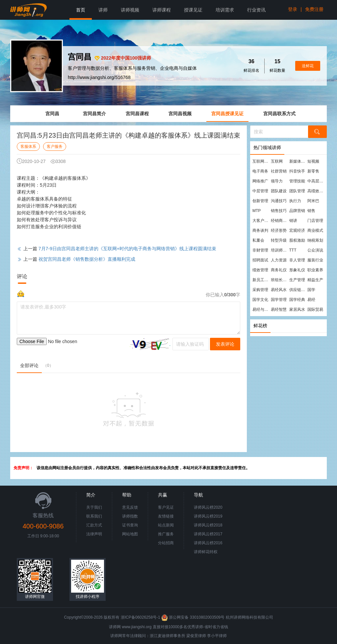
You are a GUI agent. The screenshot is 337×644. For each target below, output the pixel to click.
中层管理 (260, 191)
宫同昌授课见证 (227, 114)
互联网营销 (261, 161)
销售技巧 (279, 211)
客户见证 (166, 507)
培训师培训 (280, 250)
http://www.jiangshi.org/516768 (99, 77)
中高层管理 (316, 181)
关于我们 (94, 507)
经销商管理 (280, 221)
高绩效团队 (316, 191)
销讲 (293, 221)
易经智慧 (279, 309)
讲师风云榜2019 (208, 516)
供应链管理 (298, 290)
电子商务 (260, 171)
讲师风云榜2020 (208, 507)
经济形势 (279, 230)
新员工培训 (261, 280)
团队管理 (297, 191)
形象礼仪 (297, 270)
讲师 (103, 10)
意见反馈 (130, 507)
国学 (311, 290)
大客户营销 (261, 221)
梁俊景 (192, 636)
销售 (311, 211)
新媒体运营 (298, 161)
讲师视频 (130, 10)
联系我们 (94, 516)
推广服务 (166, 534)
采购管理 (260, 290)
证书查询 (130, 525)
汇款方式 (94, 525)
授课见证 (193, 10)
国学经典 (297, 300)
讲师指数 (130, 516)
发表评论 (225, 344)
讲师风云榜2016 (208, 543)
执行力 (295, 201)
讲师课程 (162, 10)
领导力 (277, 181)
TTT (293, 250)
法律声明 (94, 534)
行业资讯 (256, 10)
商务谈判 (260, 230)
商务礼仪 (279, 270)
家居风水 (297, 309)
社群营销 (279, 171)
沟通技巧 (279, 201)
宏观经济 (297, 230)
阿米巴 (313, 201)
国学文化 (260, 300)
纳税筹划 (315, 240)
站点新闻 (166, 525)
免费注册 (314, 9)
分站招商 (166, 543)
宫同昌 (52, 114)
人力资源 (279, 260)
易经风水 (279, 290)
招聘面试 (260, 260)
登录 (293, 9)
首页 (81, 10)
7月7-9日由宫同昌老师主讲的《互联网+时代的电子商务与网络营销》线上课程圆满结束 (127, 249)
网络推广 (260, 181)
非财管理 (260, 250)
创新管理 (260, 201)
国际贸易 (315, 309)
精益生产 (315, 280)
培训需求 (225, 10)
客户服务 (55, 147)
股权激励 (297, 240)
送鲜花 (308, 66)
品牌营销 (297, 211)
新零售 (313, 171)
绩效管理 (260, 270)
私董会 (258, 240)
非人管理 (297, 260)
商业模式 (315, 230)
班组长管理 (280, 280)
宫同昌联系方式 (279, 114)
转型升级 (279, 240)
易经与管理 (261, 309)
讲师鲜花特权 (206, 552)
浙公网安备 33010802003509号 (193, 617)
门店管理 (315, 221)
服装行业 (315, 260)
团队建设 (279, 191)
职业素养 (315, 270)
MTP (257, 211)
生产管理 (297, 280)
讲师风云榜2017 (208, 534)
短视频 (313, 161)
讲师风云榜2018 (208, 525)
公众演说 (315, 250)
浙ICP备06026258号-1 (141, 617)
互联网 (277, 161)
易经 (311, 300)
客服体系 (28, 147)
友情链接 (166, 516)
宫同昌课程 (137, 114)
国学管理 (279, 300)
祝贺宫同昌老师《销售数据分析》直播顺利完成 (87, 259)
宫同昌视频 (180, 114)
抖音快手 (297, 171)
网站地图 (130, 534)
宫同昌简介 (94, 114)
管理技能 (297, 181)
